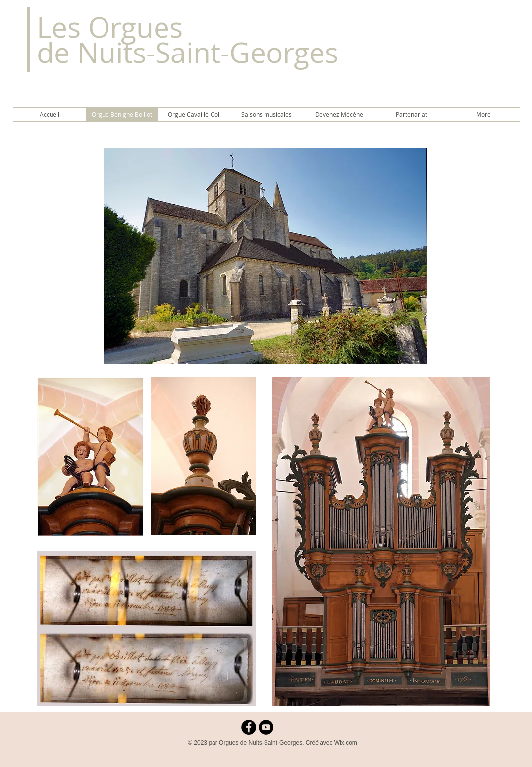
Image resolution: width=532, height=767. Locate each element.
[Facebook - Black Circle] (249, 727)
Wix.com (346, 743)
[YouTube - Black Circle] (266, 727)
